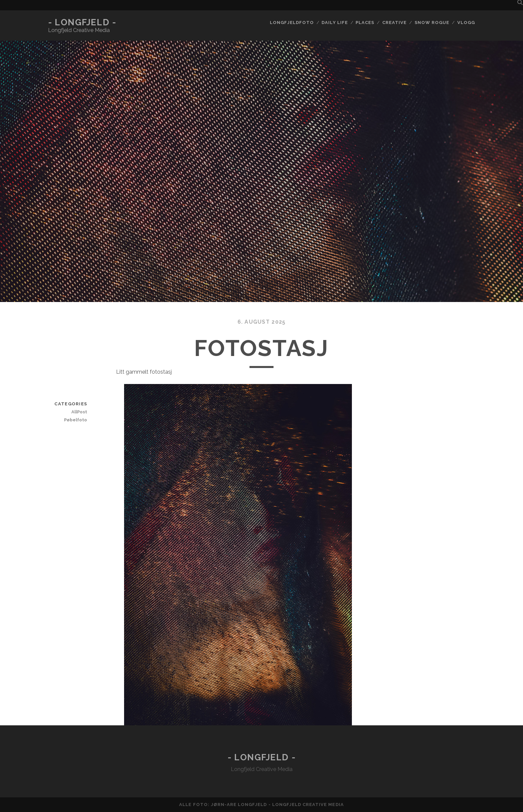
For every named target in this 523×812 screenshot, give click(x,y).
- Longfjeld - (82, 22)
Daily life (335, 22)
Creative (394, 22)
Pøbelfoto (76, 420)
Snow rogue (432, 22)
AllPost (79, 412)
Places (365, 22)
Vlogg (466, 22)
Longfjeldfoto (292, 22)
